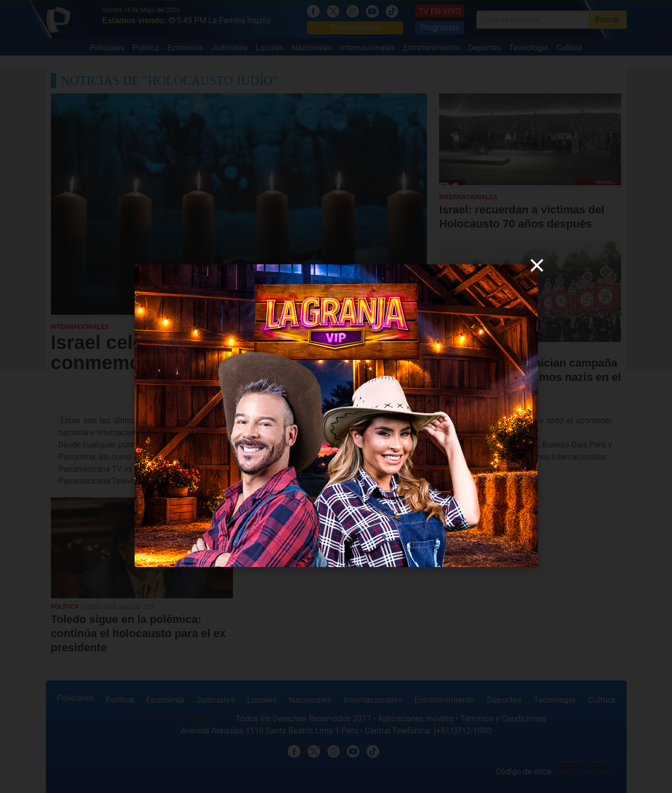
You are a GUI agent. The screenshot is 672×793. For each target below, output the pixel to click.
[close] (537, 265)
